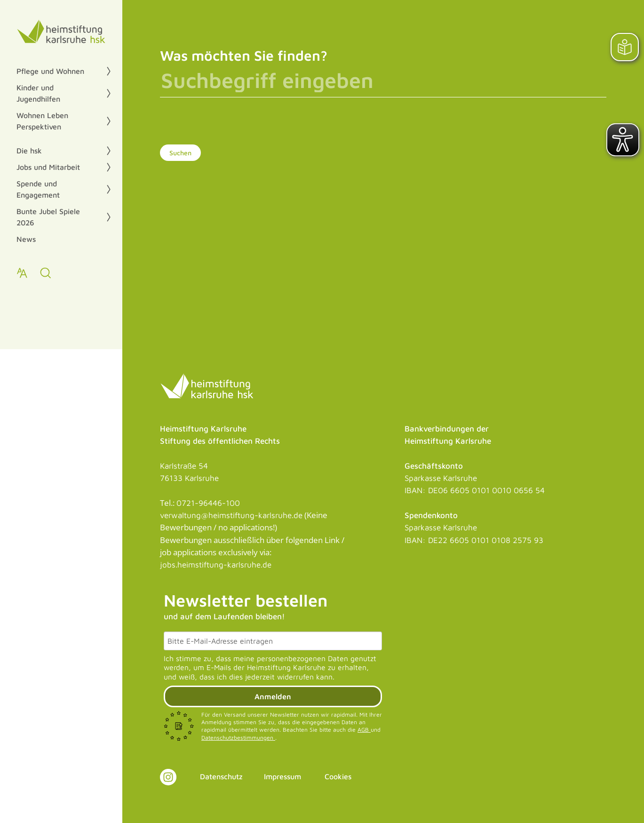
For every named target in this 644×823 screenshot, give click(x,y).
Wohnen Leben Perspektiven (42, 121)
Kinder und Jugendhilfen (38, 93)
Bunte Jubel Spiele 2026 (48, 217)
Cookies (338, 776)
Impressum (282, 776)
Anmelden (273, 696)
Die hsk (29, 151)
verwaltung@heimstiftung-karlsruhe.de (231, 515)
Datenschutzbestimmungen (238, 738)
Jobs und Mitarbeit (48, 167)
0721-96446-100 (208, 503)
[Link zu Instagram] (168, 777)
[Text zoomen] (22, 273)
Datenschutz (221, 776)
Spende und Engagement (38, 189)
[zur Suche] (46, 273)
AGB (364, 730)
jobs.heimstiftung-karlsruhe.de (216, 565)
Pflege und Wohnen (50, 71)
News (26, 239)
